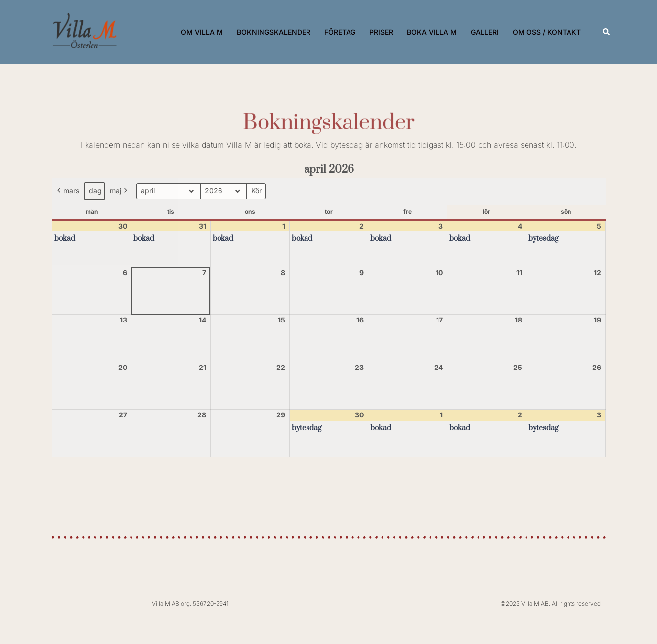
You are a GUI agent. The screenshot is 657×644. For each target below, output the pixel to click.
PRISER (381, 32)
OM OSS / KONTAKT (547, 32)
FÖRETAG (340, 32)
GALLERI (485, 32)
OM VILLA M (202, 32)
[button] (607, 32)
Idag (94, 191)
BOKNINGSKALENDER (274, 32)
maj (119, 191)
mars (67, 191)
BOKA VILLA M (432, 32)
